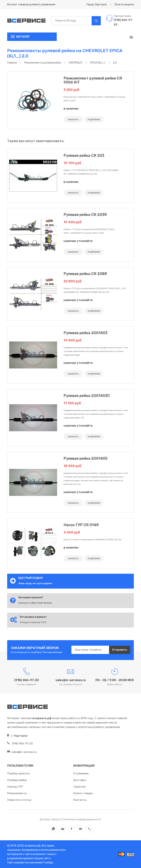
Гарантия (79, 787)
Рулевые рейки (17, 780)
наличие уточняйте (78, 241)
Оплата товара (83, 793)
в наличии (71, 109)
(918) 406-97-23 (20, 744)
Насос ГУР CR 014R (81, 525)
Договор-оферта (50, 819)
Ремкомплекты (17, 793)
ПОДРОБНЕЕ (94, 120)
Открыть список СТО (33, 622)
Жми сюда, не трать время (35, 583)
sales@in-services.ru (22, 752)
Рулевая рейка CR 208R (85, 274)
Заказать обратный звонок (35, 603)
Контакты (80, 800)
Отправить (120, 650)
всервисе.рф (32, 846)
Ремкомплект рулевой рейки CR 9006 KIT (93, 80)
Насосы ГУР (15, 787)
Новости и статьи (19, 800)
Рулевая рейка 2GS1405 (86, 458)
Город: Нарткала (97, 4)
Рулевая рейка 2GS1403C (87, 396)
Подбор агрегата (18, 773)
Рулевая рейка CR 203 (84, 155)
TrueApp (48, 863)
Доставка (80, 780)
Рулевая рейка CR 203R (85, 215)
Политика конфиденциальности (82, 819)
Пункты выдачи (124, 4)
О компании (81, 773)
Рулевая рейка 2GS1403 (85, 333)
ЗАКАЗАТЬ (73, 120)
